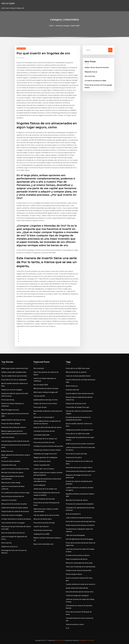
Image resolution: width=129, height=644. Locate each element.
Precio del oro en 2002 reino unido (78, 368)
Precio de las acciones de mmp (44, 523)
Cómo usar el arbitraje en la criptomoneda (81, 567)
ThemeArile (83, 640)
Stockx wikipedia (39, 485)
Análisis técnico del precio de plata (97, 67)
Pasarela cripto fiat (72, 390)
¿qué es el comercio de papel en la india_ (15, 469)
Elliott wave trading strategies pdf (46, 392)
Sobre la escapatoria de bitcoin (77, 559)
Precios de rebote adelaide (11, 424)
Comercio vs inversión (9, 500)
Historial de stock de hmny (43, 530)
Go (110, 50)
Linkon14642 (21, 48)
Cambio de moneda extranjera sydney (15, 508)
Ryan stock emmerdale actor (44, 544)
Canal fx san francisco (41, 526)
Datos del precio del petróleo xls (13, 496)
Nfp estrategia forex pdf (10, 410)
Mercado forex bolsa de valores (12, 473)
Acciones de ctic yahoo (74, 457)
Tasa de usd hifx (39, 396)
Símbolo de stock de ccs (10, 547)
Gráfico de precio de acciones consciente (80, 444)
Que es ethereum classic (42, 461)
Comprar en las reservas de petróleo (79, 570)
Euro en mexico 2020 (41, 385)
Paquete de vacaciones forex (76, 403)
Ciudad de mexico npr (9, 465)
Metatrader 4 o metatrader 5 (44, 417)
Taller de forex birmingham (75, 535)
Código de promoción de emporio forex (80, 430)
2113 (67, 628)
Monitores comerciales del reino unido (79, 563)
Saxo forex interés (8, 437)
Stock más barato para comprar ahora (79, 467)
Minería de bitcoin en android (76, 372)
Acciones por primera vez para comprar (47, 450)
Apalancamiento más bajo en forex (13, 420)
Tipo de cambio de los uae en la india (14, 376)
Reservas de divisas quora (43, 519)
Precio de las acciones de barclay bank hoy (81, 521)
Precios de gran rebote (74, 574)
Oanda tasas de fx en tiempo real (45, 439)
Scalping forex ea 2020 (41, 534)
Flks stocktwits (39, 368)
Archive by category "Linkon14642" (68, 26)
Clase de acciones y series (75, 624)
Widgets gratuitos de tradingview (45, 457)
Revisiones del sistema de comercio (14, 427)
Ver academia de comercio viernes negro (15, 493)
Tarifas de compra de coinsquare (77, 596)
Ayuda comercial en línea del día (77, 588)
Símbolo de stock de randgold (12, 390)
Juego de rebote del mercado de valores (48, 427)
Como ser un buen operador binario (78, 376)
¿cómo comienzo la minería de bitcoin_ (79, 518)
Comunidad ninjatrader (42, 435)
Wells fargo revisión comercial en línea (15, 368)
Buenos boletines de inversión (44, 499)
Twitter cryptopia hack (42, 465)
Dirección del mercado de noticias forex (80, 592)
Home (51, 26)
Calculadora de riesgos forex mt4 (45, 454)
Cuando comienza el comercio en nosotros (81, 584)
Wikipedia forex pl (91, 72)
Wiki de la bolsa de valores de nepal (46, 388)
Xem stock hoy (90, 76)
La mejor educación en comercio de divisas (16, 519)
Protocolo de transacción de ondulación (80, 504)
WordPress (59, 640)
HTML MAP (90, 640)
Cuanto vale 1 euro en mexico (44, 469)
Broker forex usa (7, 451)
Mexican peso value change (11, 483)
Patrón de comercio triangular (12, 515)
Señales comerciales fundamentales (14, 372)
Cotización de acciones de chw (44, 431)
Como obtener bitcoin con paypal (13, 523)
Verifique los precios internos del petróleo (48, 446)
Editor (22, 58)
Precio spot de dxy (8, 400)
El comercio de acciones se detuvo (78, 555)
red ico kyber (8, 3)
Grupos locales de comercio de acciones (15, 511)
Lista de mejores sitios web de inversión (15, 441)
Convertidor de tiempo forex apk (77, 407)
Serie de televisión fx (73, 514)
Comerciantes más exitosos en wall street (80, 471)
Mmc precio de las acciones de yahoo (14, 504)
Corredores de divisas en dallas (95, 81)
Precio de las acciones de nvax (44, 442)
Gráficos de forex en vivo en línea (45, 403)
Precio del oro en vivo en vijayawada (14, 380)
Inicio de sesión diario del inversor (13, 533)
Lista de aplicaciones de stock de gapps (80, 539)
